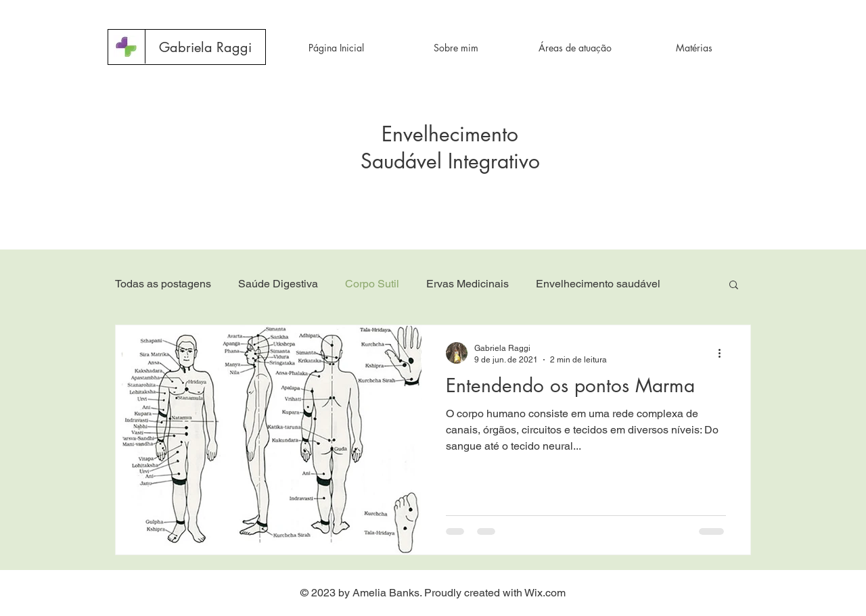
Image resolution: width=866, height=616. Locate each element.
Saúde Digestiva (278, 284)
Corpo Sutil (372, 284)
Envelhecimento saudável (598, 284)
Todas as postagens (163, 284)
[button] (205, 47)
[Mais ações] (724, 353)
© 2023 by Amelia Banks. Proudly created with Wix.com (433, 593)
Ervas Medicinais (468, 284)
